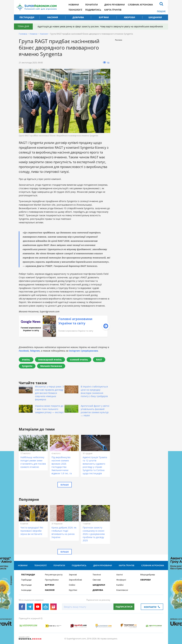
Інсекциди (26, 590)
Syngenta (27, 366)
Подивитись (93, 10)
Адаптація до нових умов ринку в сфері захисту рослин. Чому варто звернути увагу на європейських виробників (100, 26)
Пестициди (27, 17)
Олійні (72, 585)
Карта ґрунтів (113, 10)
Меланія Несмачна (51, 366)
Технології (75, 10)
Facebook (24, 351)
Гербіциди (26, 580)
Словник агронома (140, 5)
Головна (23, 34)
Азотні (119, 575)
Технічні (97, 575)
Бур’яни (104, 17)
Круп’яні (73, 590)
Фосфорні (121, 580)
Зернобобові (75, 580)
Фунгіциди (26, 585)
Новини (74, 5)
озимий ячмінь (79, 360)
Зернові (73, 575)
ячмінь (26, 360)
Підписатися (124, 607)
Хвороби (130, 17)
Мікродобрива (148, 575)
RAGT (99, 360)
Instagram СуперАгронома (83, 351)
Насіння (52, 17)
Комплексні (122, 590)
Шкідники (155, 17)
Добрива (78, 17)
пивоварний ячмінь (50, 360)
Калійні (120, 585)
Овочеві (97, 580)
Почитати (91, 5)
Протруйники (52, 580)
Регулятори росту (54, 575)
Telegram (35, 351)
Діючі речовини (115, 5)
